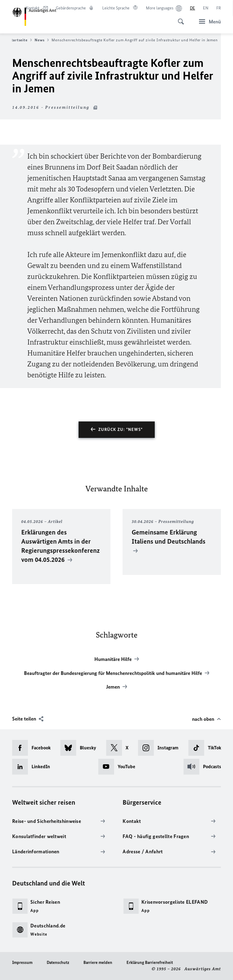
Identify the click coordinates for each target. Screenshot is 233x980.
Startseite (20, 40)
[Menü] (208, 21)
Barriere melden (98, 963)
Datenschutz (58, 963)
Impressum (22, 963)
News (42, 40)
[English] (206, 8)
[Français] (219, 8)
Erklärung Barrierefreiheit (150, 963)
